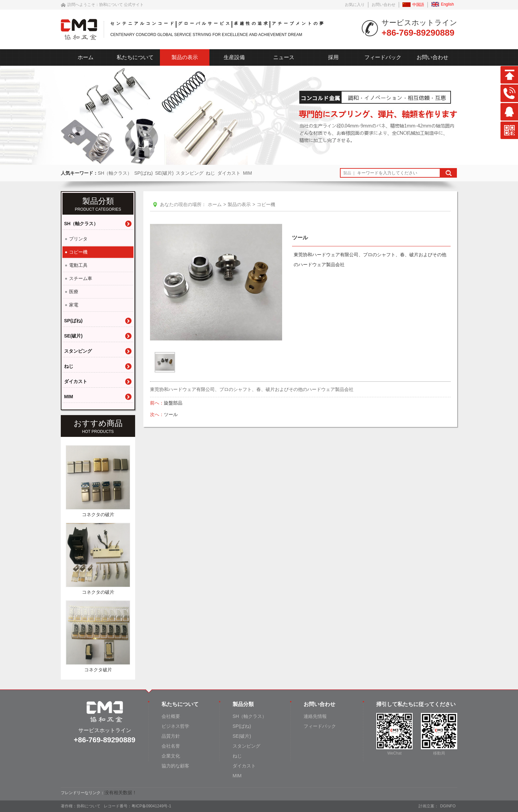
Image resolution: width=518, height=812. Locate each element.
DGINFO (448, 806)
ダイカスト (229, 173)
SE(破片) (164, 173)
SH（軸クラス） (115, 173)
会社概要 (171, 716)
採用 (333, 57)
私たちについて (135, 57)
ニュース (284, 57)
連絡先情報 (315, 716)
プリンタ (78, 239)
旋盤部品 (174, 403)
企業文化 (171, 756)
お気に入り (355, 5)
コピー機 (78, 252)
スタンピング (190, 173)
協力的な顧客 (175, 766)
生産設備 (234, 57)
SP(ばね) (143, 173)
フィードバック (383, 57)
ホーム (86, 57)
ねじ (210, 173)
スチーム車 (81, 278)
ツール (171, 414)
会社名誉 (171, 746)
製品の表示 (185, 57)
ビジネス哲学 (175, 726)
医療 (74, 292)
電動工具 (78, 265)
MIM (247, 173)
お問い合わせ (384, 5)
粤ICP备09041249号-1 (151, 806)
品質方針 (171, 736)
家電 (74, 305)
